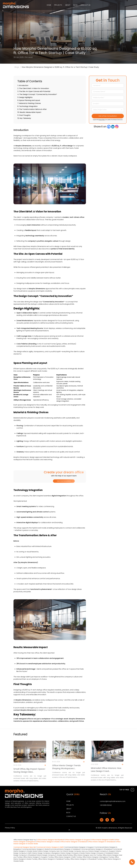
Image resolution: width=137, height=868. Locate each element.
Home (49, 5)
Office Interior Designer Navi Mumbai (50, 840)
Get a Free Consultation (64, 481)
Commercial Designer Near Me (25, 847)
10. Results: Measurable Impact (29, 112)
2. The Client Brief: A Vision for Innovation (33, 88)
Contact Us (86, 5)
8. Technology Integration (27, 106)
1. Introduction (23, 85)
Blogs (17, 67)
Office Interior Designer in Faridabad (74, 842)
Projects (58, 5)
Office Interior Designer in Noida (48, 842)
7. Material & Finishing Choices (29, 103)
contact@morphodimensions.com (113, 802)
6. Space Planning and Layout (29, 100)
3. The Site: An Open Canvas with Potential (34, 91)
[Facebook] (109, 127)
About (68, 5)
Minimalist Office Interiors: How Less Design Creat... (106, 770)
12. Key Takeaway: (24, 118)
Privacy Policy (102, 120)
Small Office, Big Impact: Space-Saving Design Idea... (30, 771)
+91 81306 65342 (106, 805)
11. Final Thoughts (24, 115)
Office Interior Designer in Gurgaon (77, 840)
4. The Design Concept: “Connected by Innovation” (37, 94)
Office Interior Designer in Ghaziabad (101, 842)
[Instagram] (117, 127)
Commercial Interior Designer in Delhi (50, 847)
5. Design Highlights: (25, 97)
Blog (75, 5)
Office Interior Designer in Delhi (102, 840)
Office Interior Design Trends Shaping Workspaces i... (66, 767)
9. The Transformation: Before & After (32, 109)
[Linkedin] (113, 127)
